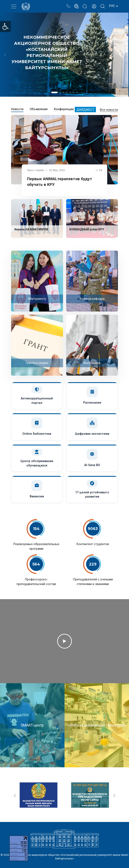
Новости (17, 109)
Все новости (109, 110)
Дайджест (85, 110)
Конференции (64, 109)
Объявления (39, 109)
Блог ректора (84, 4)
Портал (76, 4)
